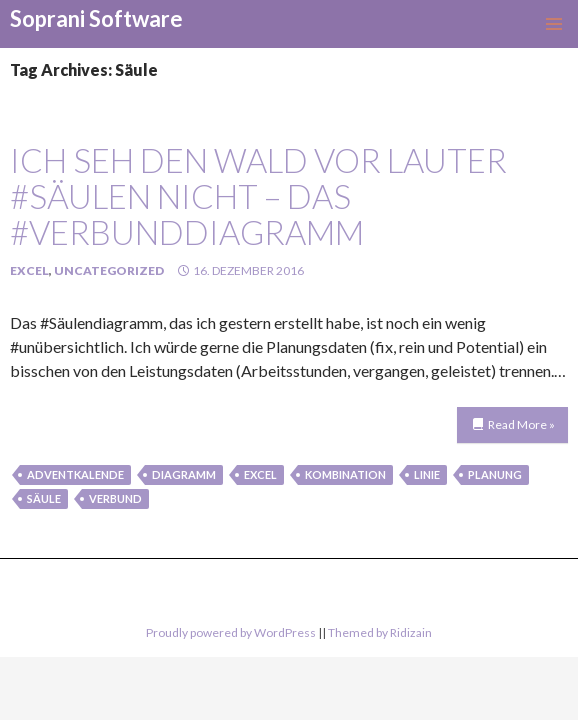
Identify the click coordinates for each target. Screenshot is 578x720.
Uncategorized (109, 270)
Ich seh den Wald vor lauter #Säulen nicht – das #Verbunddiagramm (258, 196)
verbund (115, 498)
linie (427, 474)
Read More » (521, 424)
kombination (345, 474)
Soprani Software (96, 18)
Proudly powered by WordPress (231, 632)
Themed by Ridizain (380, 632)
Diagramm (184, 474)
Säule (44, 498)
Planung (495, 474)
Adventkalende (75, 474)
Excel (29, 270)
